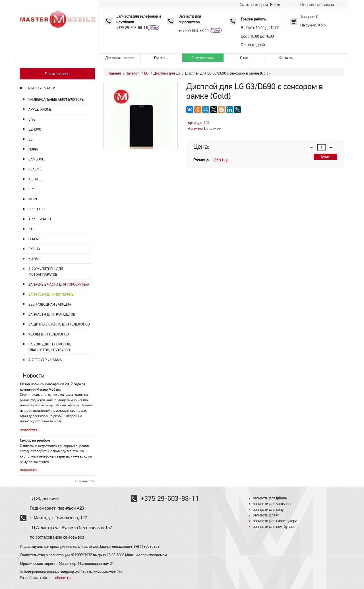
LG (31, 139)
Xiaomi (34, 259)
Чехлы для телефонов (49, 334)
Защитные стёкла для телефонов (59, 324)
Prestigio (37, 209)
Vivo (32, 119)
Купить (325, 157)
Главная (114, 73)
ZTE (31, 229)
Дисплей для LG (167, 73)
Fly (31, 189)
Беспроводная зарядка (50, 304)
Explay (34, 249)
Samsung (36, 159)
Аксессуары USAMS (45, 360)
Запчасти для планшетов (52, 314)
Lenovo (35, 129)
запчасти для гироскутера (275, 521)
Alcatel (36, 179)
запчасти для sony (268, 509)
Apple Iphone (40, 109)
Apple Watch (40, 219)
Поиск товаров (57, 74)
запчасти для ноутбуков (273, 526)
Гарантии (161, 58)
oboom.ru (63, 578)
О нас (244, 58)
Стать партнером (254, 5)
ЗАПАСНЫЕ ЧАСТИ (40, 88)
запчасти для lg (266, 515)
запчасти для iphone (270, 498)
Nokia (33, 149)
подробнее (29, 429)
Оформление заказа (317, 5)
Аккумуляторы (203, 58)
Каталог (133, 73)
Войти (275, 5)
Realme (35, 169)
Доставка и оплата (120, 58)
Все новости (85, 481)
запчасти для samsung (272, 504)
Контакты (286, 58)
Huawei (35, 239)
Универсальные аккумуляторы (56, 99)
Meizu (33, 199)
